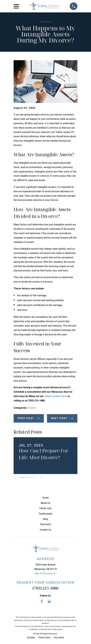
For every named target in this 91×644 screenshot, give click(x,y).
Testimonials (45, 514)
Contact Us (45, 530)
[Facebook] (42, 601)
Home (45, 498)
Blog (45, 519)
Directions (45, 524)
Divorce (32, 408)
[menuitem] (31, 637)
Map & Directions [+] (45, 573)
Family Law (45, 508)
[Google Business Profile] (49, 601)
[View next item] (41, 477)
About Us (45, 503)
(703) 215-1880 (45, 588)
